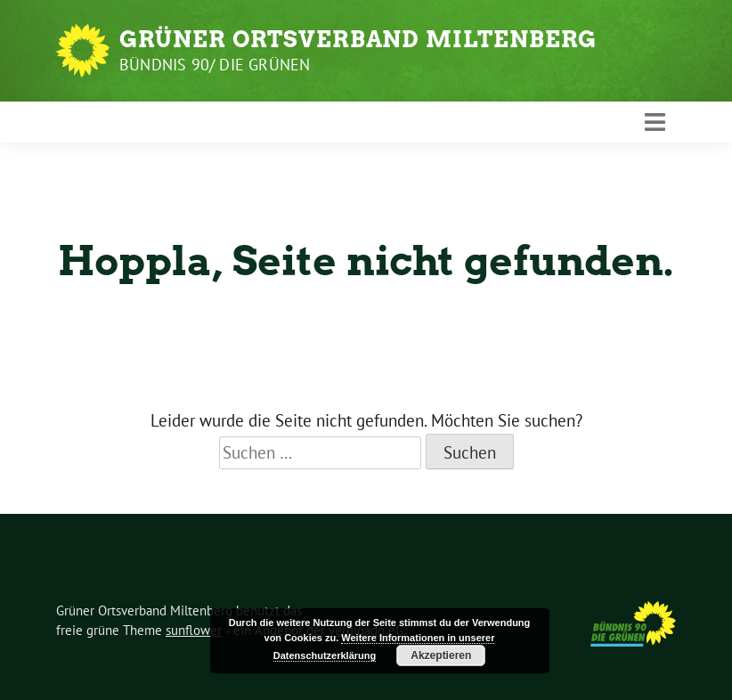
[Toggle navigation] (655, 122)
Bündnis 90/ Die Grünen (215, 65)
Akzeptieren (441, 655)
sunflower (194, 630)
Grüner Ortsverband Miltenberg (358, 39)
